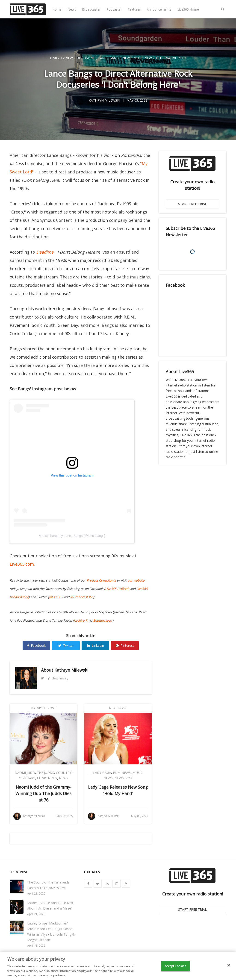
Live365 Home (188, 9)
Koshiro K (81, 620)
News (72, 9)
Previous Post (44, 708)
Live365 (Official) (117, 589)
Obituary (27, 778)
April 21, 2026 (36, 914)
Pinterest (125, 645)
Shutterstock (102, 620)
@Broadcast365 (82, 597)
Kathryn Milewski (71, 670)
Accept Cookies (176, 966)
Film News (122, 773)
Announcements (159, 9)
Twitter (66, 645)
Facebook (36, 645)
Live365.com (22, 564)
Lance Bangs (109, 58)
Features (134, 9)
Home (57, 9)
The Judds (46, 773)
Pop (129, 778)
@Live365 (56, 597)
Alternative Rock (171, 58)
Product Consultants (101, 580)
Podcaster (114, 9)
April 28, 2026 (36, 894)
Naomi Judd (25, 773)
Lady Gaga (102, 773)
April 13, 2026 (36, 946)
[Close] (229, 965)
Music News (144, 58)
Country (64, 773)
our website (136, 580)
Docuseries (86, 58)
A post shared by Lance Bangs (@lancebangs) (72, 536)
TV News (68, 58)
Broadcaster (91, 9)
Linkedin (96, 645)
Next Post (118, 708)
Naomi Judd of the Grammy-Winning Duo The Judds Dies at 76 (43, 793)
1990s (54, 58)
